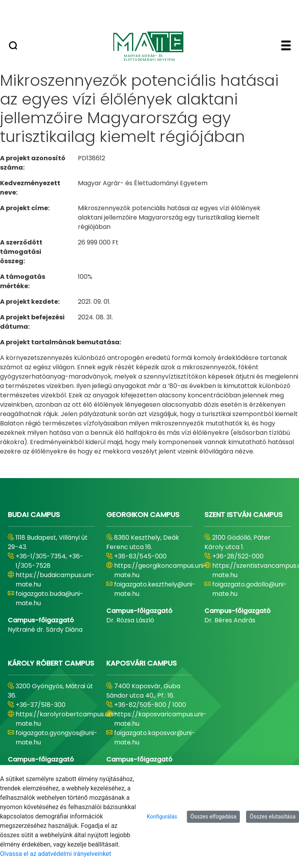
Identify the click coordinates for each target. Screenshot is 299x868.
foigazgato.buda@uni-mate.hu (49, 598)
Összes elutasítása (273, 817)
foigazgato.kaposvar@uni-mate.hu (155, 738)
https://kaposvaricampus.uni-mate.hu (160, 719)
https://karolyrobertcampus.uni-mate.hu (66, 719)
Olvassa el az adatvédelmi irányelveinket (55, 854)
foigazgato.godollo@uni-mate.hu (250, 589)
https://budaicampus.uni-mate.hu (55, 580)
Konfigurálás (162, 817)
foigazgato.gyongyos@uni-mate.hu (56, 738)
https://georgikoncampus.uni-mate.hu (161, 570)
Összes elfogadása (214, 817)
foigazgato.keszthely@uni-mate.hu (155, 589)
